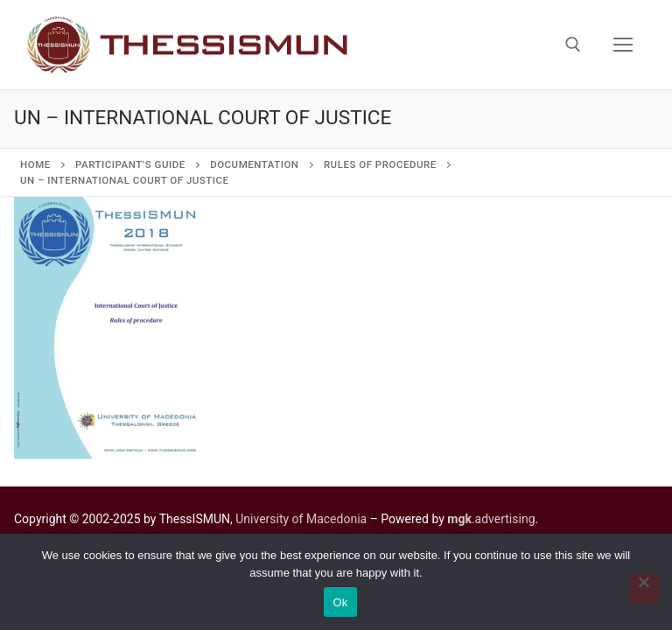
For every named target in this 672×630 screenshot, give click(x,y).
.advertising (491, 519)
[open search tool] (573, 45)
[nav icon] (623, 45)
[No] (644, 588)
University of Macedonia (301, 519)
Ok (340, 602)
